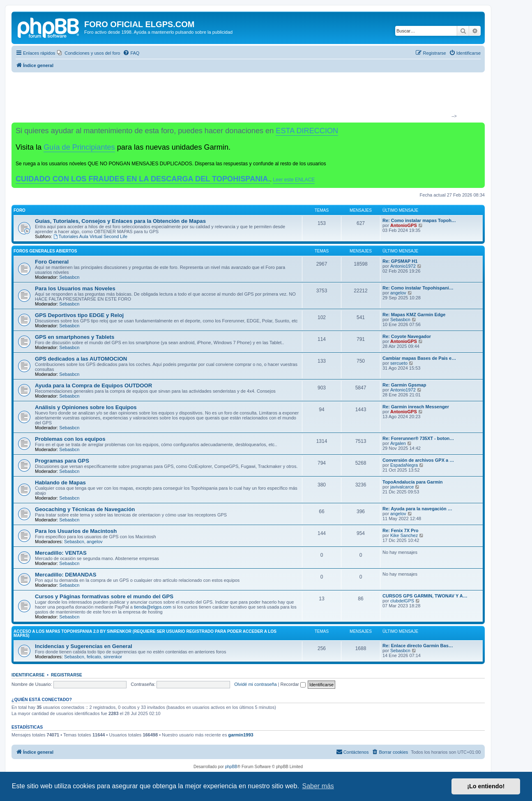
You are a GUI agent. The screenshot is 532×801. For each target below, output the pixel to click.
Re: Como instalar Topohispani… (418, 288)
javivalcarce (402, 487)
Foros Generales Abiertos (45, 251)
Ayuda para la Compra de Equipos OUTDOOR (93, 385)
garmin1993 (241, 735)
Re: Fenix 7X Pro (400, 530)
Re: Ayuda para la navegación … (417, 509)
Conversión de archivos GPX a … (418, 460)
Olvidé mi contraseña (255, 684)
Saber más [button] (318, 786)
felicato (94, 657)
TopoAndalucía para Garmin (413, 482)
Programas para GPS (62, 461)
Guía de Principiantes (79, 147)
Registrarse (67, 675)
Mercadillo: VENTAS (61, 553)
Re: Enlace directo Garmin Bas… (418, 646)
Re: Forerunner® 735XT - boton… (418, 438)
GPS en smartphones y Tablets (75, 337)
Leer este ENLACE (294, 180)
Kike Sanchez (404, 535)
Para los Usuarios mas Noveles (75, 288)
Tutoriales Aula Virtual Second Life (90, 236)
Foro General (52, 262)
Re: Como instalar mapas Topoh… (419, 220)
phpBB (231, 767)
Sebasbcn (69, 277)
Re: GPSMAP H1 (400, 261)
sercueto (399, 363)
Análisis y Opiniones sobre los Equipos (86, 407)
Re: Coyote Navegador (407, 336)
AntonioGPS (404, 225)
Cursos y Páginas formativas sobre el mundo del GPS (104, 596)
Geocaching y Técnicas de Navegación (85, 509)
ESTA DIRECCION (307, 131)
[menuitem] (89, 53)
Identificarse (28, 675)
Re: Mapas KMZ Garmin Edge (414, 315)
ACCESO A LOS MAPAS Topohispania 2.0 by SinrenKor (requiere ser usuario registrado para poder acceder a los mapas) (145, 633)
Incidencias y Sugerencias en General (84, 646)
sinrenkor (113, 657)
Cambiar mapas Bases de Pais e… (419, 358)
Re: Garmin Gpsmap (404, 385)
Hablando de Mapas (60, 483)
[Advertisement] (245, 97)
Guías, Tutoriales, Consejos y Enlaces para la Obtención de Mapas (120, 221)
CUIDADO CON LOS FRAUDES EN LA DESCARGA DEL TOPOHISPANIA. (143, 179)
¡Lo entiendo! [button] (486, 786)
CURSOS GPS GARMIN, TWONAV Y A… (425, 596)
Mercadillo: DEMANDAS (66, 575)
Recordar (293, 684)
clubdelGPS (402, 601)
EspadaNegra (404, 465)
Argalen (398, 443)
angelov (398, 293)
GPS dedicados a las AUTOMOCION (81, 359)
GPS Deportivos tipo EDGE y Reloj (79, 315)
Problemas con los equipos (70, 439)
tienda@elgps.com (153, 607)
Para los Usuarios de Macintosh (76, 531)
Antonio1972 (403, 266)
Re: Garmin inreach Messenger (416, 407)
